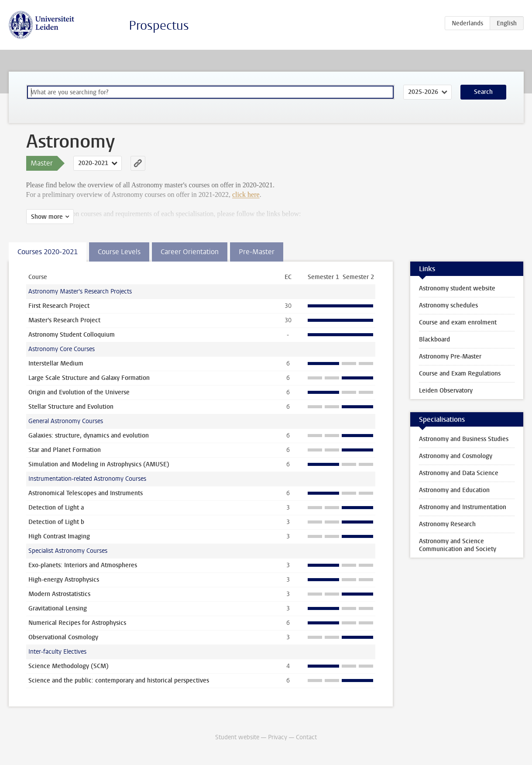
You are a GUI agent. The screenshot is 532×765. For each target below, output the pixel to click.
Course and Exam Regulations (460, 374)
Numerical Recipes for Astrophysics (77, 623)
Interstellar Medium (56, 364)
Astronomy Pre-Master (450, 357)
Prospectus (159, 26)
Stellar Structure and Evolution (71, 407)
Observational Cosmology (63, 637)
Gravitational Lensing (58, 608)
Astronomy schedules (448, 305)
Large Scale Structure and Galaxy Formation (89, 378)
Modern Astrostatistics (59, 594)
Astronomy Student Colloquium (72, 335)
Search (483, 92)
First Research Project (59, 306)
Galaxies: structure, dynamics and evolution (89, 436)
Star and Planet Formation (65, 450)
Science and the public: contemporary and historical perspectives (119, 681)
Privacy (278, 737)
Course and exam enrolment (458, 322)
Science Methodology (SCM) (69, 666)
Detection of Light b (56, 522)
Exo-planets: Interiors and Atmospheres (83, 565)
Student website (237, 737)
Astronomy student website (457, 288)
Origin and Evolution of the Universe (79, 392)
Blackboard (434, 339)
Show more (47, 217)
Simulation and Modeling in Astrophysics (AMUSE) (99, 464)
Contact (306, 737)
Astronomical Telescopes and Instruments (86, 493)
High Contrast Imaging (59, 536)
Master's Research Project (64, 320)
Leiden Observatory (446, 391)
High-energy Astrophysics (64, 580)
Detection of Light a (56, 508)
